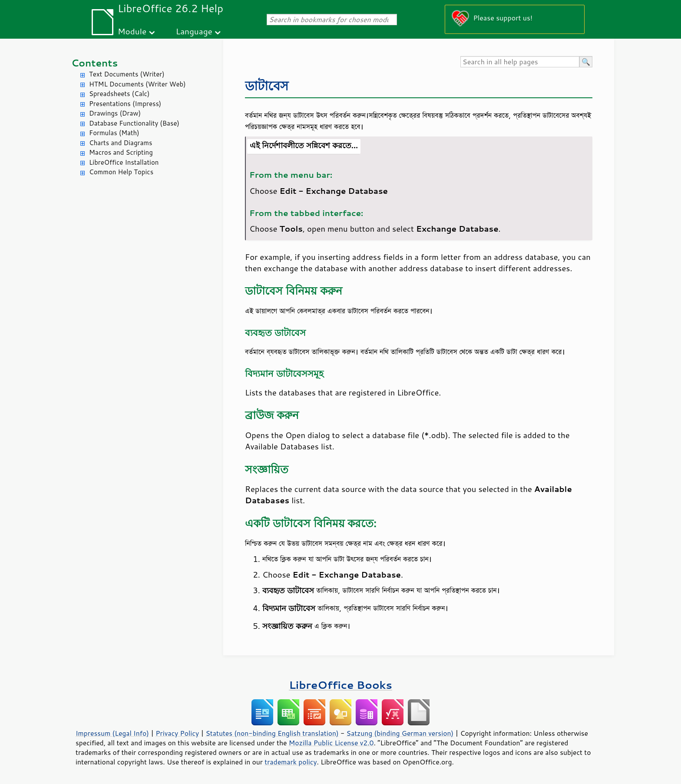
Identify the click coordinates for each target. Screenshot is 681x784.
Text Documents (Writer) (127, 74)
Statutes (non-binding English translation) (272, 733)
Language (194, 31)
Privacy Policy (177, 733)
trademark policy (291, 762)
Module (132, 31)
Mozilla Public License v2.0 (331, 743)
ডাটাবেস (267, 85)
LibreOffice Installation (124, 162)
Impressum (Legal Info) (112, 733)
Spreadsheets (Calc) (119, 94)
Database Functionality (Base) (134, 123)
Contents (94, 63)
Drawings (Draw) (115, 113)
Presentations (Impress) (125, 104)
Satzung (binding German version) (400, 733)
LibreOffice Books (340, 685)
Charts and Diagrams (121, 143)
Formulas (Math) (114, 133)
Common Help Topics (121, 172)
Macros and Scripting (121, 152)
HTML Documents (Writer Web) (137, 84)
